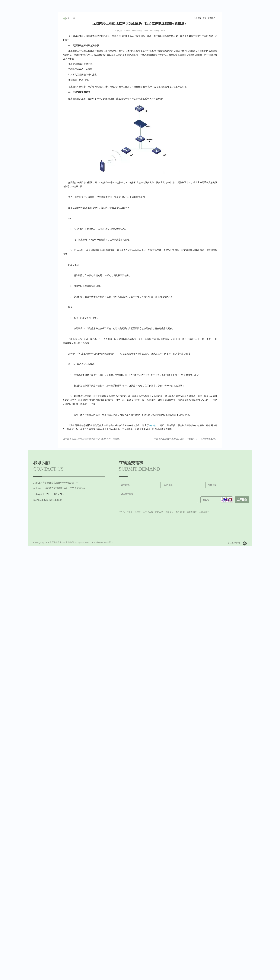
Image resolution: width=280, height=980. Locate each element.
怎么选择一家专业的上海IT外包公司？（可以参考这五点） (189, 439)
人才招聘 (69, 18)
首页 (205, 18)
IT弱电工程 (148, 512)
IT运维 (138, 512)
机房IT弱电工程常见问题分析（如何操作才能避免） (97, 439)
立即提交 (242, 500)
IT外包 (152, 425)
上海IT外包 (204, 512)
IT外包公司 (192, 512)
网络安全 (170, 512)
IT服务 (130, 512)
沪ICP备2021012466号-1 (102, 542)
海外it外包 (180, 512)
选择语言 (181, 6)
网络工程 (159, 512)
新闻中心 (212, 18)
